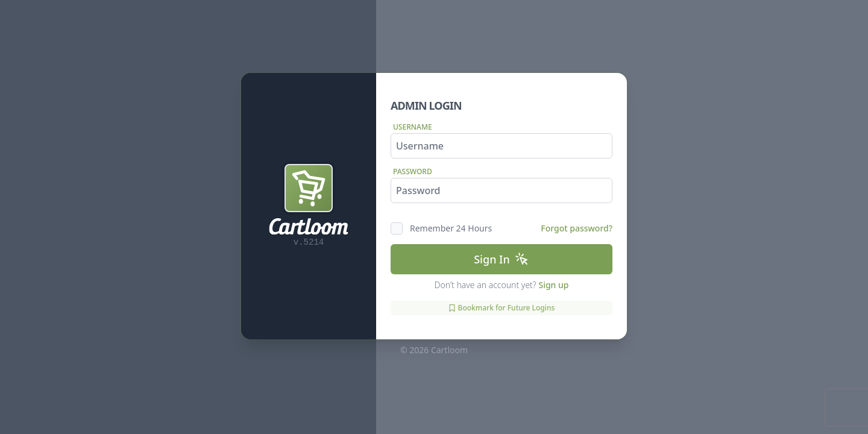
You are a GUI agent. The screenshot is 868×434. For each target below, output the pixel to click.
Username (413, 127)
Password (413, 171)
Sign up (553, 285)
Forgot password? (577, 228)
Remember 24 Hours (451, 228)
